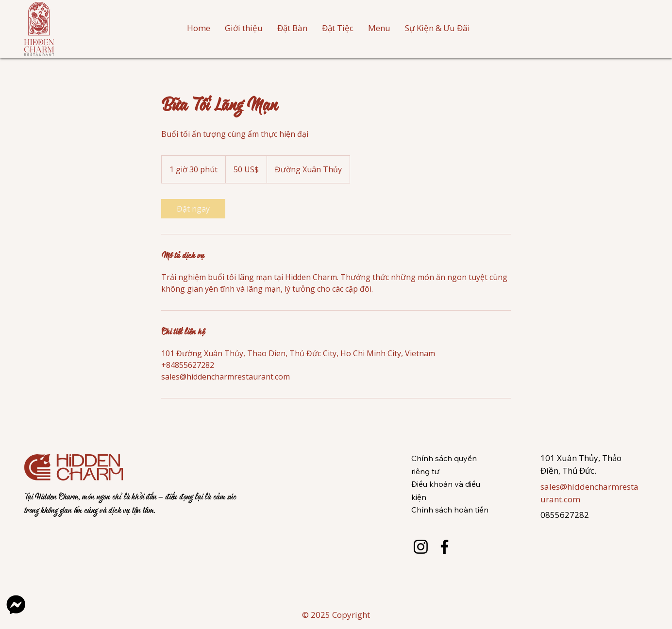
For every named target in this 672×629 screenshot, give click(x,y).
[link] (193, 209)
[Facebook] (445, 547)
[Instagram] (421, 547)
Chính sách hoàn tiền (450, 510)
